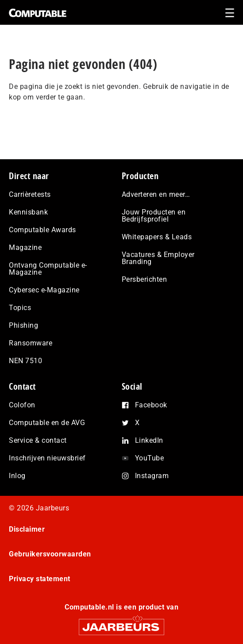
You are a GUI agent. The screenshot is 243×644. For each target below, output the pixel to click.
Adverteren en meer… (156, 194)
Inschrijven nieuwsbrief (47, 458)
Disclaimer (27, 529)
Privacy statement (40, 579)
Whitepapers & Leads (157, 237)
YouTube (150, 458)
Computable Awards (42, 230)
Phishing (23, 325)
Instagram (152, 476)
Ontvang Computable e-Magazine (48, 269)
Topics (20, 308)
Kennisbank (28, 212)
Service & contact (38, 440)
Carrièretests (30, 194)
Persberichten (145, 279)
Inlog (17, 476)
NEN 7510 (25, 361)
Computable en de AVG (47, 423)
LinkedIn (149, 440)
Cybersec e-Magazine (44, 290)
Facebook (151, 405)
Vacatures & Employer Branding (158, 258)
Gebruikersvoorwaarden (50, 554)
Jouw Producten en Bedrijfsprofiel (154, 216)
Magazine (25, 247)
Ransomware (31, 343)
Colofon (22, 405)
